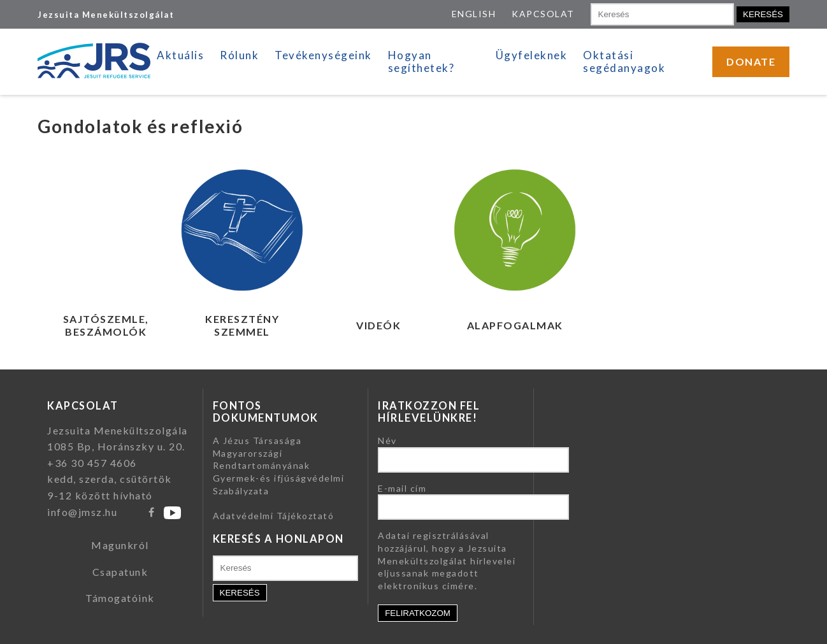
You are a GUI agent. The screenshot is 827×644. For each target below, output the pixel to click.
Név (387, 440)
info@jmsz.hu (82, 512)
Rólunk (239, 55)
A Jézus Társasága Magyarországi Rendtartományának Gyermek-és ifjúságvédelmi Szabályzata (279, 465)
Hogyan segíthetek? (421, 61)
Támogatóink (120, 598)
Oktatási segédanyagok (624, 61)
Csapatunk (120, 572)
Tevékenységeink (323, 55)
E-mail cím (402, 488)
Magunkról (120, 545)
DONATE (751, 61)
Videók (378, 325)
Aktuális (180, 55)
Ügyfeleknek (532, 55)
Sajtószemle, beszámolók (106, 325)
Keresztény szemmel (242, 325)
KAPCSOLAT (543, 14)
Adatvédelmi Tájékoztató (274, 516)
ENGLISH (474, 14)
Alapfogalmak (515, 325)
